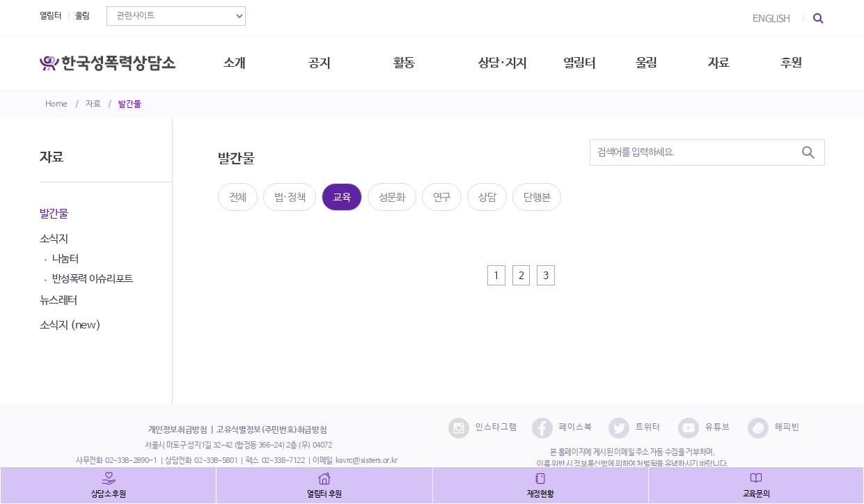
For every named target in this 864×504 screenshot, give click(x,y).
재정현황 (541, 494)
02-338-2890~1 (131, 461)
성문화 (392, 197)
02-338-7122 (283, 461)
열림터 (51, 16)
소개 (234, 63)
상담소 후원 (109, 494)
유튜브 (704, 428)
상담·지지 (503, 63)
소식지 (54, 239)
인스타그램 (483, 428)
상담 (487, 197)
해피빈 (774, 428)
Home (57, 104)
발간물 (129, 104)
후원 (791, 63)
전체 (238, 197)
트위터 (635, 428)
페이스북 (562, 428)
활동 (404, 63)
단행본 (537, 197)
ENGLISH (771, 19)
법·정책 (290, 197)
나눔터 (65, 259)
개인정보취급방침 (178, 430)
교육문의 (756, 494)
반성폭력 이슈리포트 (93, 279)
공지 (319, 63)
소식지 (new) (70, 325)
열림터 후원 (324, 494)
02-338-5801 (216, 461)
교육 (341, 197)
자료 (93, 104)
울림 (83, 16)
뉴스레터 (59, 300)
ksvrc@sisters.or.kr (367, 461)
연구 (442, 197)
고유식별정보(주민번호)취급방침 (272, 430)
